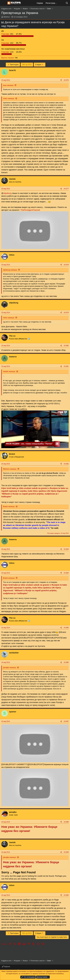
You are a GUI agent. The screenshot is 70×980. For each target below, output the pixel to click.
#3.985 (66, 628)
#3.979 (66, 313)
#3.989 (66, 852)
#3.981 (66, 366)
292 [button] (8, 43)
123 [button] (8, 52)
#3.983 (66, 549)
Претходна (13, 65)
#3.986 (66, 662)
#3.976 (66, 80)
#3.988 (66, 822)
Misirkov (7, 17)
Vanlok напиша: (9, 371)
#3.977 (66, 189)
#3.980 (66, 346)
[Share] (61, 80)
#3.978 (66, 265)
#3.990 (66, 895)
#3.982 (66, 464)
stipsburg (7, 193)
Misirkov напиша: (10, 469)
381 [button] (8, 34)
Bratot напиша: (9, 507)
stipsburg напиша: (10, 270)
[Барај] (67, 3)
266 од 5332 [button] (27, 65)
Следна (40, 65)
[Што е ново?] (62, 3)
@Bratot (62, 632)
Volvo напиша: (9, 98)
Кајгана (6, 966)
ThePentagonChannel (30, 210)
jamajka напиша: (10, 668)
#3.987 (66, 721)
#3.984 (66, 573)
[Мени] (4, 3)
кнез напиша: (8, 85)
